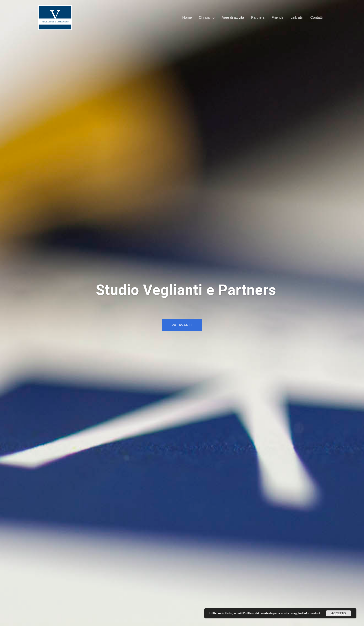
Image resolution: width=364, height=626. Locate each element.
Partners (258, 17)
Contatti (316, 17)
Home (187, 17)
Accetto (338, 613)
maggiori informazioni (305, 613)
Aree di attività (233, 17)
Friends (277, 17)
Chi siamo (207, 17)
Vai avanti (182, 325)
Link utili (297, 17)
